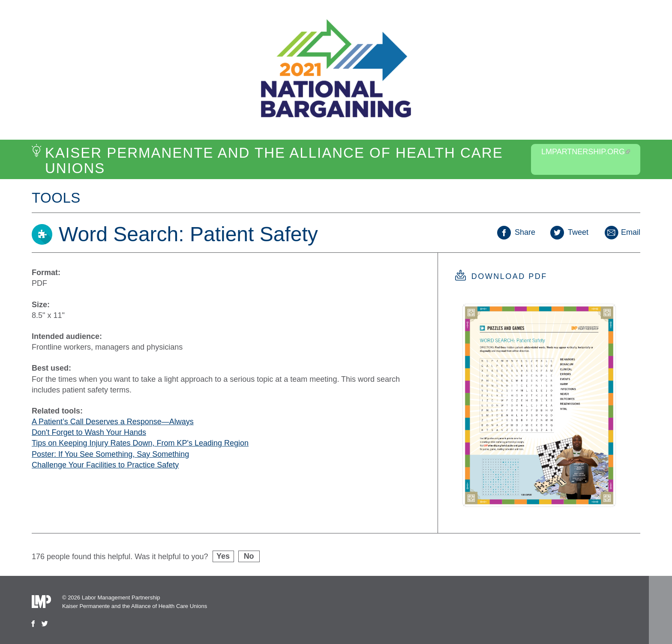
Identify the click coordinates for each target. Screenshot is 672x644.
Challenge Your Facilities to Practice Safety (105, 465)
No (249, 556)
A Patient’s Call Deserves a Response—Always (113, 422)
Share (516, 232)
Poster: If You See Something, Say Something (110, 454)
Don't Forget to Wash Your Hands (89, 432)
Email (622, 232)
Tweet (569, 232)
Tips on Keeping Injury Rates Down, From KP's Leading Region (140, 443)
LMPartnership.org (586, 152)
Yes (223, 556)
